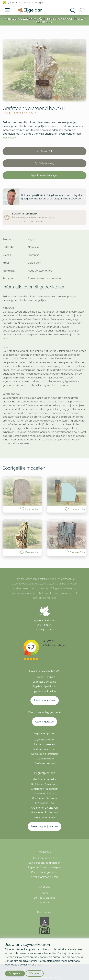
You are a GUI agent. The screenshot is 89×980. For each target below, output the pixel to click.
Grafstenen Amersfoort (45, 784)
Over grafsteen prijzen (45, 877)
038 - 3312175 (44, 625)
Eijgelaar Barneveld (44, 682)
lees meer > (9, 138)
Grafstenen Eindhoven (44, 808)
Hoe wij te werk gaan (44, 858)
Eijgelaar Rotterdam (45, 691)
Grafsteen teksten (45, 759)
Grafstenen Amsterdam (45, 789)
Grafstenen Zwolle (45, 817)
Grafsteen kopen (45, 763)
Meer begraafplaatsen (44, 826)
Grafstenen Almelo (44, 779)
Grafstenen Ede (44, 803)
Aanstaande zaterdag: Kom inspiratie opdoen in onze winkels (44, 20)
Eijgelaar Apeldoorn (44, 686)
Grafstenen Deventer (45, 798)
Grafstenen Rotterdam (44, 812)
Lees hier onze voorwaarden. (29, 221)
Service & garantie (45, 898)
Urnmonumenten (44, 744)
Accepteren (15, 973)
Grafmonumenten (45, 740)
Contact (44, 893)
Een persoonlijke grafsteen (44, 863)
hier (39, 965)
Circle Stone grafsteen (45, 872)
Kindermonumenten (44, 749)
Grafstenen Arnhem (45, 794)
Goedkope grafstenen (44, 754)
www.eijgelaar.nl (44, 630)
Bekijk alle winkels (45, 701)
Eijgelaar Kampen (44, 677)
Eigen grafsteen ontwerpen (44, 868)
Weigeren (35, 973)
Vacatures (45, 902)
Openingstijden (44, 722)
